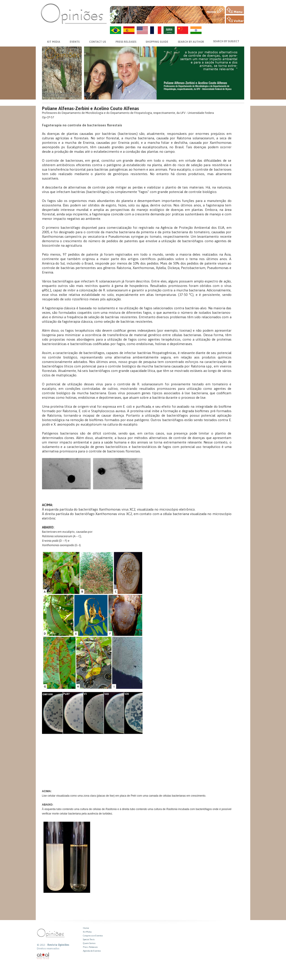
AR (169, 30)
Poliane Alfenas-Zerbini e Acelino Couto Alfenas (90, 108)
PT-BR (116, 30)
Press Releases (90, 947)
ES (129, 30)
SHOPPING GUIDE (157, 42)
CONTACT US (98, 42)
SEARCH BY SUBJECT (226, 41)
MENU (235, 10)
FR (156, 30)
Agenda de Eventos (92, 951)
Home (86, 928)
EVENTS (75, 42)
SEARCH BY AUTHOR (191, 42)
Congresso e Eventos (93, 936)
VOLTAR (235, 19)
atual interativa (43, 956)
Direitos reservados (48, 948)
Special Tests (89, 939)
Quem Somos (89, 943)
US (142, 30)
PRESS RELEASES (126, 42)
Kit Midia (87, 932)
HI (196, 30)
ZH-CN (183, 30)
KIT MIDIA (54, 42)
